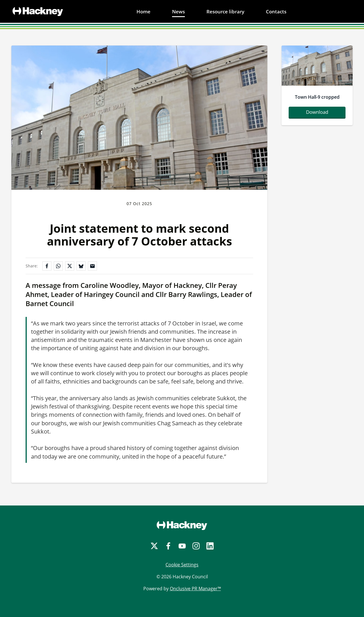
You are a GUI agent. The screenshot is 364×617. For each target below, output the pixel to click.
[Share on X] (70, 266)
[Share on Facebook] (47, 266)
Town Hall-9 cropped (317, 97)
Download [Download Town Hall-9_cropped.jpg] (317, 112)
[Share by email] (92, 266)
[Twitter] (154, 546)
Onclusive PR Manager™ (195, 589)
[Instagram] (196, 546)
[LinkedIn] (210, 546)
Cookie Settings (182, 565)
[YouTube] (182, 546)
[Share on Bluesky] (81, 266)
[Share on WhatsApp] (58, 266)
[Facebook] (168, 546)
